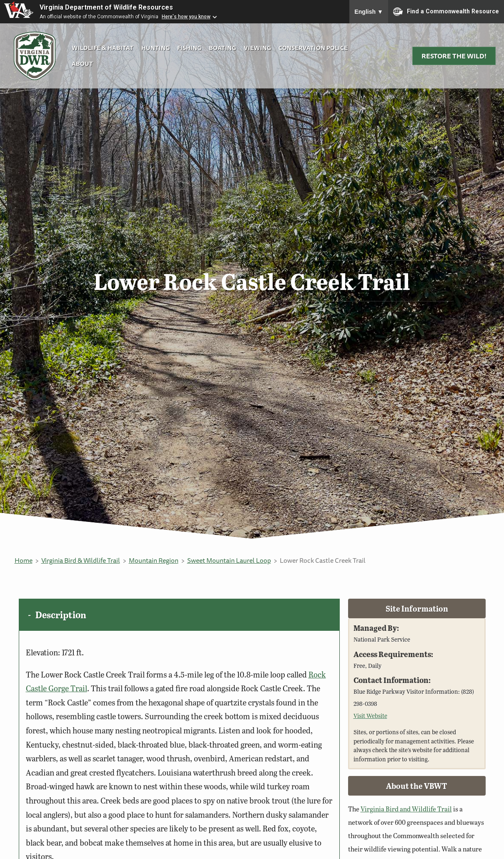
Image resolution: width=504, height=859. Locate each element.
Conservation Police (313, 48)
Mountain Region (154, 560)
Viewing (257, 48)
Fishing (189, 48)
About (82, 64)
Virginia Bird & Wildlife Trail (81, 560)
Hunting (155, 48)
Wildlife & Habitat (103, 48)
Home (24, 560)
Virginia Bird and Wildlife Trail (406, 809)
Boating (222, 48)
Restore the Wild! (454, 56)
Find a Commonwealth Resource (446, 12)
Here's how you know (186, 17)
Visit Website (370, 715)
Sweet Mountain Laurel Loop (229, 560)
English (369, 12)
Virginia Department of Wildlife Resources (106, 7)
